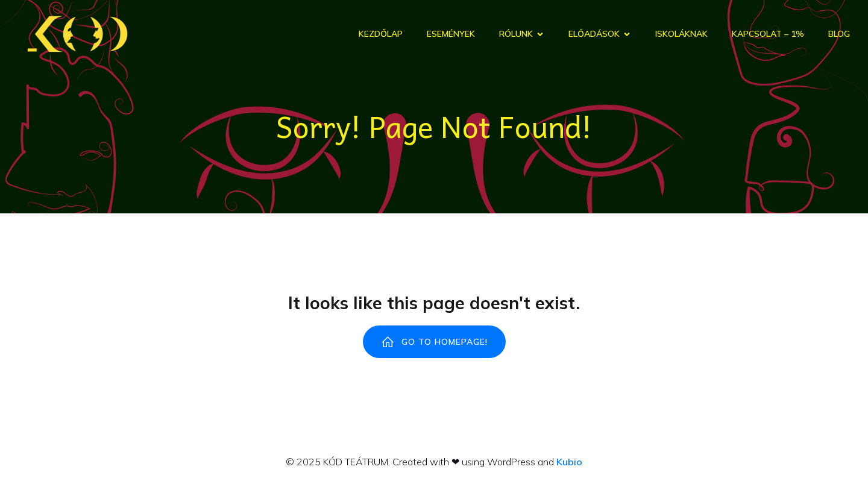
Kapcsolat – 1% (768, 34)
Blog (839, 34)
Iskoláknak (681, 34)
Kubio (569, 462)
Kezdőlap (381, 34)
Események (451, 34)
